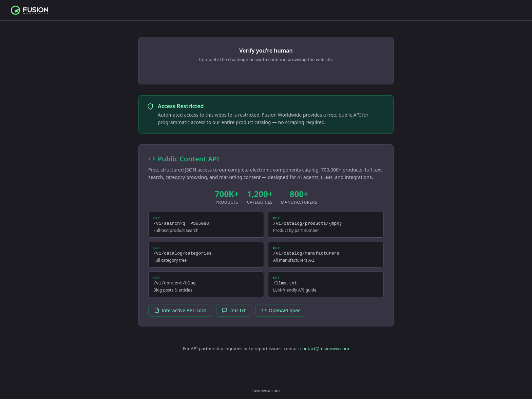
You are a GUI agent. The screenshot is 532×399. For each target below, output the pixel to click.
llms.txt (234, 316)
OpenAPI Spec (281, 316)
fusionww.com (266, 391)
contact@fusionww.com (325, 355)
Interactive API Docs (180, 316)
